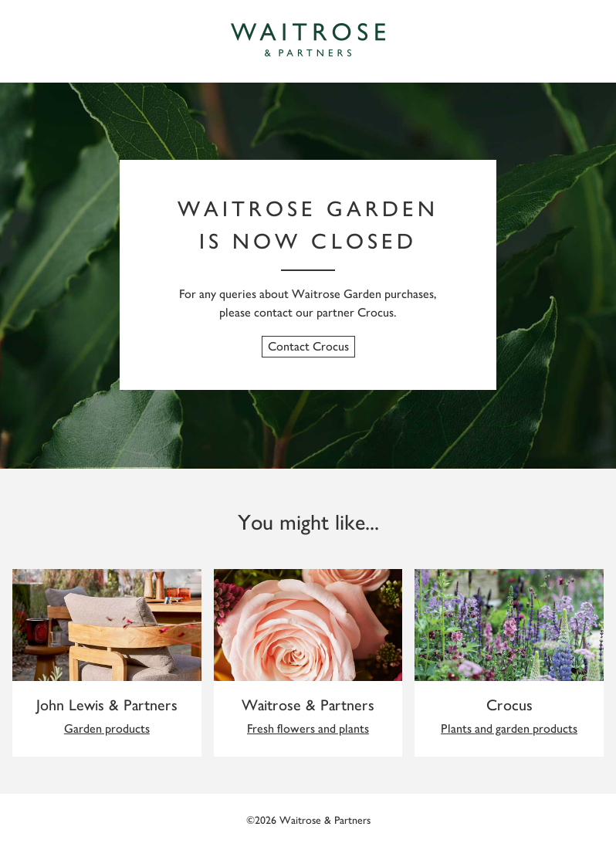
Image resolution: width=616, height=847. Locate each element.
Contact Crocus (308, 346)
